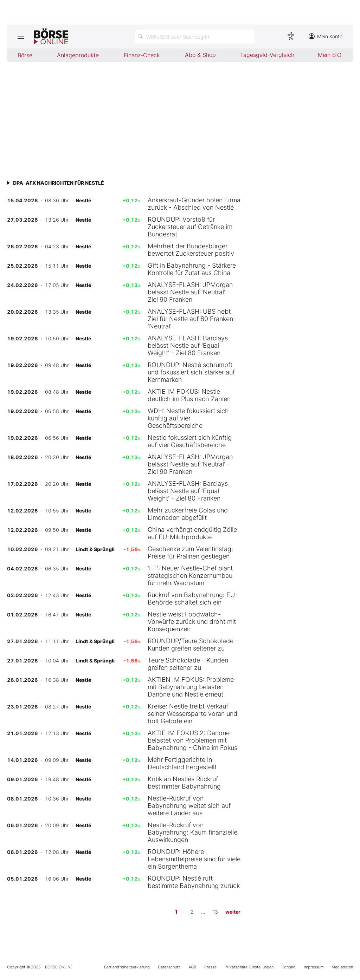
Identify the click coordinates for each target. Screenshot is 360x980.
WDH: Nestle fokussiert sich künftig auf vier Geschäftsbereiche (188, 418)
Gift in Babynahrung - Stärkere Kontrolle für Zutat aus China (192, 269)
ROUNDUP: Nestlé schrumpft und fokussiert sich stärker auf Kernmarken (191, 372)
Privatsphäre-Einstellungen (249, 967)
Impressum (314, 967)
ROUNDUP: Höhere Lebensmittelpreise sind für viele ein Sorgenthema (194, 859)
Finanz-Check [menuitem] (142, 55)
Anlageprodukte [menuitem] (78, 55)
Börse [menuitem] (25, 55)
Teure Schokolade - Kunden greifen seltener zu (188, 664)
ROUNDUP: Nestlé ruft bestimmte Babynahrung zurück (194, 882)
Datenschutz (169, 967)
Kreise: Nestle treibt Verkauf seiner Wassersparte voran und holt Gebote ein (192, 714)
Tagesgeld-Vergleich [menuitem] (267, 55)
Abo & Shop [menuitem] (200, 55)
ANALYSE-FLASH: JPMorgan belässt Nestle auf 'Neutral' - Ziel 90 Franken (190, 292)
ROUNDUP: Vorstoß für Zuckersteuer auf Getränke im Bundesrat (190, 227)
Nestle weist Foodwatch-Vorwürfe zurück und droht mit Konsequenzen (192, 622)
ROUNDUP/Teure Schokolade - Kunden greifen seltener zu (193, 645)
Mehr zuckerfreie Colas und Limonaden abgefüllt (188, 514)
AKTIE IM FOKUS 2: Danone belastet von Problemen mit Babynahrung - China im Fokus (192, 740)
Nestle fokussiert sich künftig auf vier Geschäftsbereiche (190, 441)
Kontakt (289, 967)
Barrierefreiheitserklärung (127, 967)
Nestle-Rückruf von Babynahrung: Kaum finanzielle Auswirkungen (192, 832)
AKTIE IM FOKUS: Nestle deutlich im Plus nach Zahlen (189, 395)
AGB (192, 967)
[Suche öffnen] (195, 37)
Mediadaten (342, 967)
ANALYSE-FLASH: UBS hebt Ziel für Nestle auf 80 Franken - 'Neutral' (193, 319)
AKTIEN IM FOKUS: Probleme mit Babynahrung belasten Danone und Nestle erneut (191, 687)
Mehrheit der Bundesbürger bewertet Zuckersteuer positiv (191, 250)
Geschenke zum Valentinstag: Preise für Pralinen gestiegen (190, 553)
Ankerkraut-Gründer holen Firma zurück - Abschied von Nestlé (194, 204)
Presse (210, 967)
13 (215, 912)
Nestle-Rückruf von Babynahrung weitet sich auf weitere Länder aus (189, 806)
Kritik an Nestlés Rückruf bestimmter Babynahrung (184, 783)
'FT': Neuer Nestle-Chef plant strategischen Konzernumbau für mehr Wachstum (190, 576)
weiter (233, 912)
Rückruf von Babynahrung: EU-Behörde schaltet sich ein (193, 599)
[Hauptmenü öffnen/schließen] (21, 37)
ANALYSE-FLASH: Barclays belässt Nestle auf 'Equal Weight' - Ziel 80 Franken (188, 345)
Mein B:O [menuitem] (330, 55)
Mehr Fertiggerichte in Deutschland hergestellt (182, 763)
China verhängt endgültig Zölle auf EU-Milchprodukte (192, 533)
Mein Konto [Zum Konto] (326, 36)
